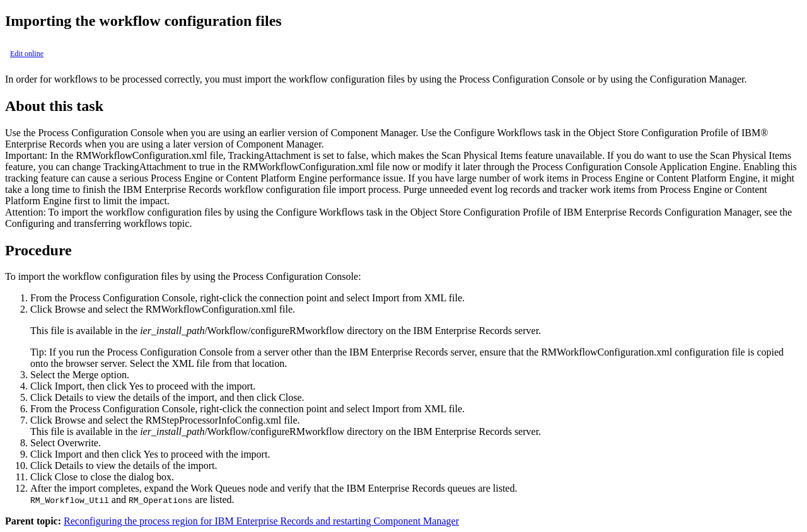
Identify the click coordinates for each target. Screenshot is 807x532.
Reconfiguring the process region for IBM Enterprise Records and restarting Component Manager (261, 521)
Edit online (27, 54)
